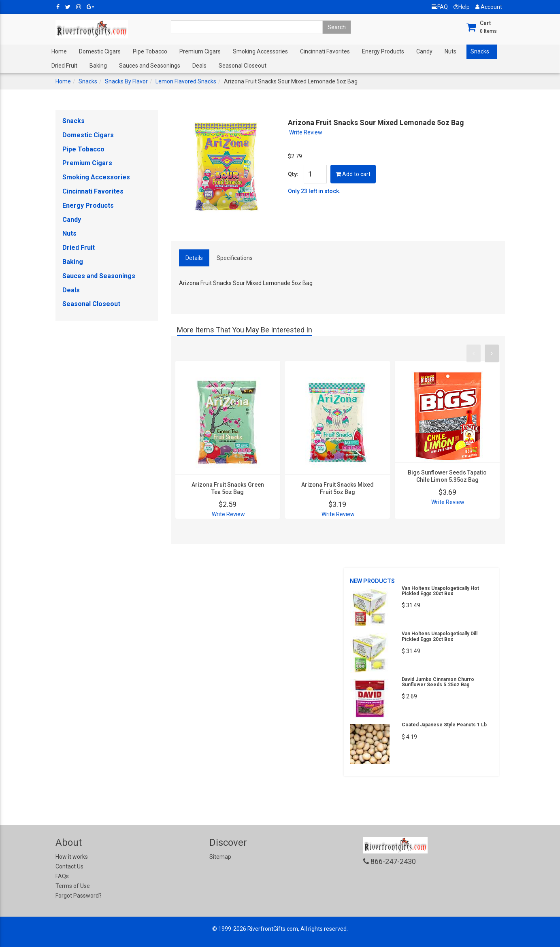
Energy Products (383, 51)
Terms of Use (73, 886)
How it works (72, 857)
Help (462, 7)
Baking (98, 66)
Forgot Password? (79, 896)
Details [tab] (194, 258)
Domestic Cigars (100, 51)
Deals (199, 66)
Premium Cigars (200, 51)
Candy (424, 51)
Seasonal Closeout (243, 66)
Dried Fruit (64, 66)
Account (489, 7)
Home (59, 51)
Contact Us (69, 866)
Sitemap (220, 857)
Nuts (450, 51)
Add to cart (353, 174)
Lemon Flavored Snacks (186, 81)
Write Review (306, 132)
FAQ (440, 7)
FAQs (62, 876)
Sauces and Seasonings (150, 66)
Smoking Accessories (260, 51)
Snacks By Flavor (126, 81)
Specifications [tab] (235, 258)
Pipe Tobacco (150, 51)
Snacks (480, 51)
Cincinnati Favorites (325, 51)
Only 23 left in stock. (314, 191)
